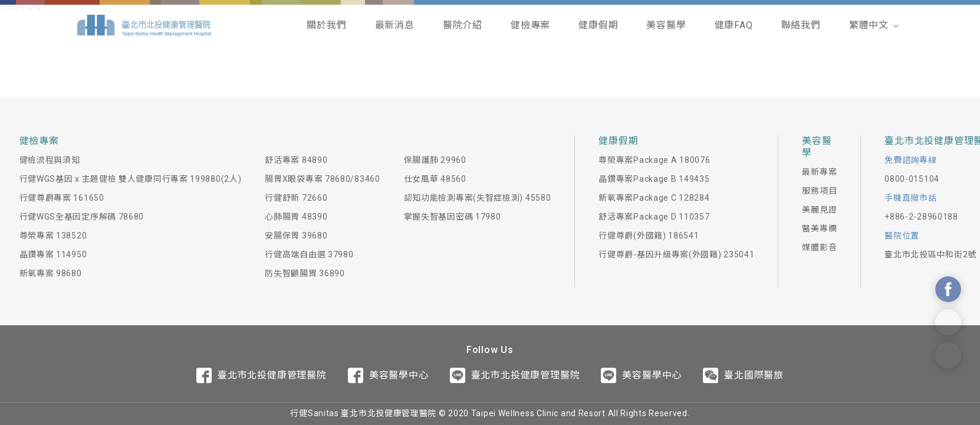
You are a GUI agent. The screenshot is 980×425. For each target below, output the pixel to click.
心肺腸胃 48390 (296, 217)
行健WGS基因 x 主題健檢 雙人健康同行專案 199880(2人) (131, 179)
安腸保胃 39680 (296, 236)
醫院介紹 (463, 25)
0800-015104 (912, 179)
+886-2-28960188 (921, 217)
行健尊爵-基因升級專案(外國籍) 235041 (676, 254)
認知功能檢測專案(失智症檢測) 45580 (478, 198)
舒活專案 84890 (296, 160)
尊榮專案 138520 (53, 236)
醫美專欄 (819, 228)
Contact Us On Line (948, 322)
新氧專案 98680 (51, 273)
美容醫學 (666, 25)
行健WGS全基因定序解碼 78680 (82, 217)
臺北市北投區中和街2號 (930, 254)
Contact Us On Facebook (948, 289)
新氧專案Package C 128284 (654, 198)
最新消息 (395, 25)
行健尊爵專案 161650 (62, 198)
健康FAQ (734, 25)
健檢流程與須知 (50, 160)
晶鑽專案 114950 (53, 254)
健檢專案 (530, 25)
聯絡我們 (801, 25)
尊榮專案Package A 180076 (654, 160)
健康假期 (598, 25)
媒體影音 (819, 247)
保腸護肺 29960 (435, 160)
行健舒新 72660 (296, 198)
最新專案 (819, 172)
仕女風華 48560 (435, 179)
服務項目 (819, 191)
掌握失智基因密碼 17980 (453, 217)
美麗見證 (819, 210)
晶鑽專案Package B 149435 (654, 179)
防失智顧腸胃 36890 (305, 273)
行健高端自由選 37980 (309, 254)
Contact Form (948, 355)
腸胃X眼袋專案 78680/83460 (322, 179)
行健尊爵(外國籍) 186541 (649, 236)
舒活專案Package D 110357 (654, 217)
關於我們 (326, 25)
